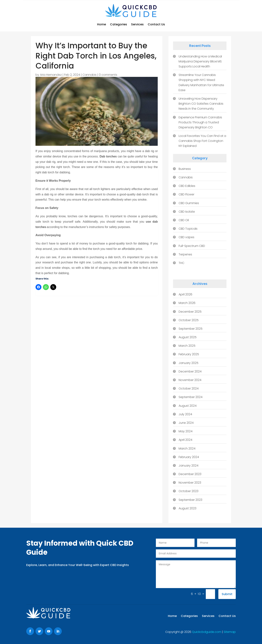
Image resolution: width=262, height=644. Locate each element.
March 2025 (187, 346)
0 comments (108, 75)
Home (102, 24)
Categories (119, 24)
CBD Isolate (187, 212)
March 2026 (187, 303)
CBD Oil (184, 220)
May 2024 (186, 431)
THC (181, 263)
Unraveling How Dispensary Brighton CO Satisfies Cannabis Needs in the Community (201, 104)
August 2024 (188, 406)
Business (185, 169)
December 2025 (190, 312)
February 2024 (189, 457)
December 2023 (190, 474)
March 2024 (187, 449)
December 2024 (190, 371)
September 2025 (191, 329)
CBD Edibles (187, 186)
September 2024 (191, 397)
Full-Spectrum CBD (192, 246)
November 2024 (190, 380)
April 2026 (185, 294)
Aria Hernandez (51, 75)
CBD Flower (186, 194)
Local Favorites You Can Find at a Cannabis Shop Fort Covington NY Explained (202, 141)
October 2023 (189, 491)
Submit (227, 594)
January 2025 (189, 363)
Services (137, 24)
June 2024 (186, 423)
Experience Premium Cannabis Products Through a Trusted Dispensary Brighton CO (200, 122)
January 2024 (189, 466)
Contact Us (156, 24)
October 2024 (189, 388)
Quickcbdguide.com (207, 632)
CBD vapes (186, 237)
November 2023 (190, 483)
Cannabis (89, 75)
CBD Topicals (188, 229)
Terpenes (185, 254)
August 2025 (188, 337)
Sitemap (230, 632)
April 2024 (185, 440)
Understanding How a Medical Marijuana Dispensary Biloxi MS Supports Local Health (200, 61)
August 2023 (187, 508)
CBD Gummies (189, 203)
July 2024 (185, 414)
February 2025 (189, 354)
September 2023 (190, 500)
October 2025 (189, 320)
